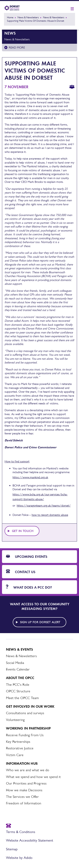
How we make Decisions (24, 790)
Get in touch (23, 531)
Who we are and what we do (28, 770)
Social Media (15, 663)
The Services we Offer (22, 797)
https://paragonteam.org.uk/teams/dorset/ (44, 505)
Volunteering (15, 720)
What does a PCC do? (29, 587)
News (10, 33)
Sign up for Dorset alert (40, 622)
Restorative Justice (20, 748)
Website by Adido (19, 858)
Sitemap (12, 849)
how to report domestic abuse (50, 515)
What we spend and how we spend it (33, 777)
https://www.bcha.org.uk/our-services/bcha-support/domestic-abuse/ (40, 497)
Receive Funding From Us (25, 735)
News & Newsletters (28, 17)
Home (10, 17)
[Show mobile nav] (72, 9)
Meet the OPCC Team (22, 698)
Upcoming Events (27, 557)
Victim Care (15, 755)
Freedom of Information (24, 803)
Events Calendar (18, 669)
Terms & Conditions (21, 832)
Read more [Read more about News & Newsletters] (17, 47)
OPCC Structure (18, 691)
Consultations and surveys (25, 713)
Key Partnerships (18, 742)
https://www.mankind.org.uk (30, 477)
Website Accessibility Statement (30, 840)
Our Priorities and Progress (26, 783)
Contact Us (21, 572)
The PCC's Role (18, 685)
